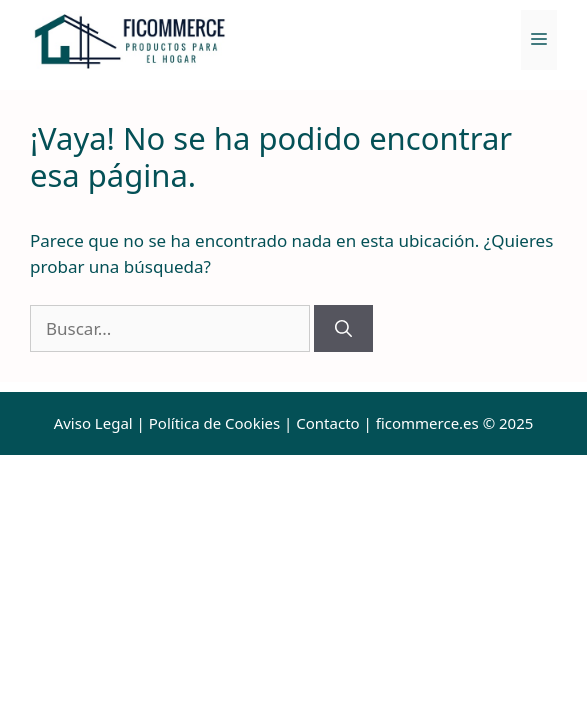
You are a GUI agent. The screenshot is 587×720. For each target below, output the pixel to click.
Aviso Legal (93, 423)
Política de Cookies (214, 423)
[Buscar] (343, 329)
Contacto (327, 423)
